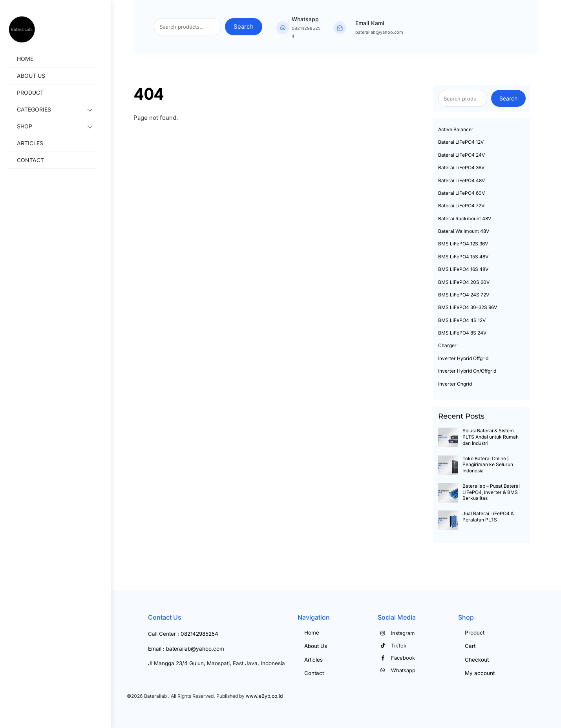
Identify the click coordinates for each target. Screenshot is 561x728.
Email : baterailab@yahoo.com (186, 649)
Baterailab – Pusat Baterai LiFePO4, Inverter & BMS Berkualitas (491, 492)
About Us (38, 76)
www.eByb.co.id (264, 696)
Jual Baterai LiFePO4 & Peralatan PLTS (488, 517)
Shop (63, 127)
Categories (63, 110)
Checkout (477, 660)
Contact (37, 160)
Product (37, 93)
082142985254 (199, 634)
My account (480, 673)
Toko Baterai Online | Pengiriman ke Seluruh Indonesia (488, 465)
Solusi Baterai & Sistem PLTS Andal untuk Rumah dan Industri (491, 437)
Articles (37, 144)
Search (244, 27)
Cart (470, 646)
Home (32, 59)
